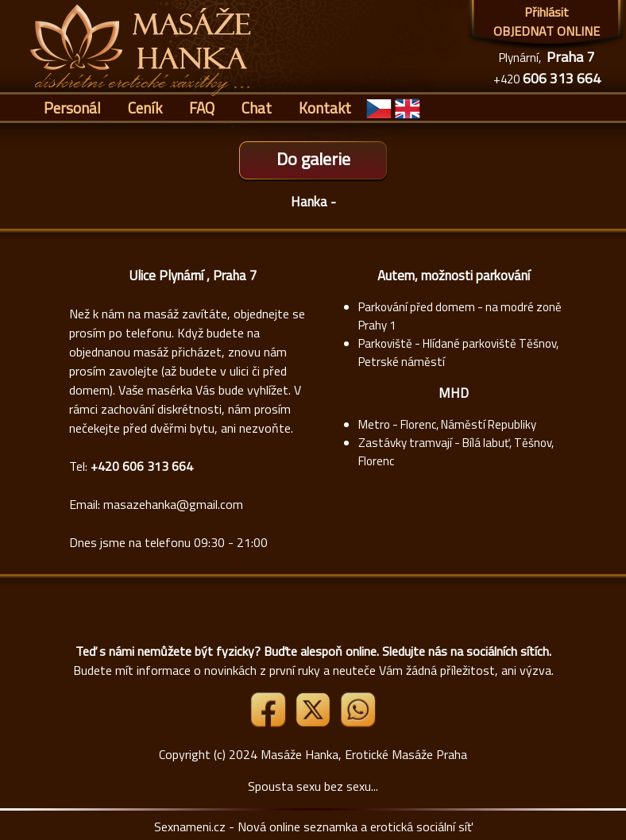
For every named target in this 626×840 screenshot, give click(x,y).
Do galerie (313, 159)
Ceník (145, 108)
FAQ (202, 108)
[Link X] (315, 722)
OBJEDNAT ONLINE (547, 31)
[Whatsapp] (357, 722)
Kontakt (325, 108)
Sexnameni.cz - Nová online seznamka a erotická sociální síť (313, 827)
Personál (72, 108)
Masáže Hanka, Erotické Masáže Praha (364, 754)
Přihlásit (547, 12)
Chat (257, 108)
